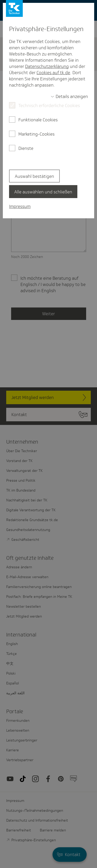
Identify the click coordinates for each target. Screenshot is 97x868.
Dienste (26, 148)
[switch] (69, 96)
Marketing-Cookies (36, 134)
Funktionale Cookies (38, 120)
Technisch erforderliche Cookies (49, 106)
